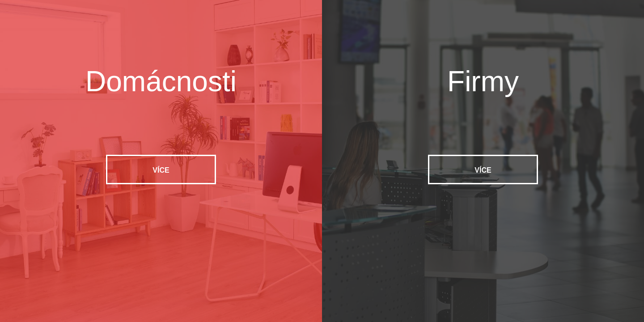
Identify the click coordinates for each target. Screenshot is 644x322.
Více (161, 170)
